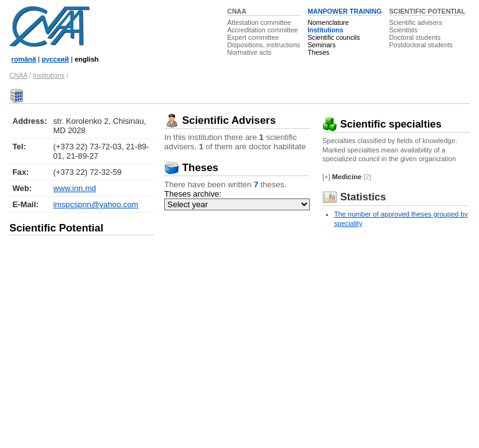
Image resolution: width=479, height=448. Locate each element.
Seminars (321, 45)
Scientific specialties (382, 124)
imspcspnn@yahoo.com (95, 204)
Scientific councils (333, 37)
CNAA (237, 11)
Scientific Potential (56, 228)
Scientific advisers (415, 22)
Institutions (325, 30)
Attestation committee (259, 22)
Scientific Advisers (220, 120)
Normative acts (249, 52)
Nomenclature (328, 22)
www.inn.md (74, 188)
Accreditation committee (263, 30)
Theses (318, 52)
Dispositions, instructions (263, 45)
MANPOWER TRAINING (344, 11)
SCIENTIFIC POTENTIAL (427, 11)
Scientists (403, 30)
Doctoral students (415, 37)
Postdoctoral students (421, 45)
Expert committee (253, 37)
